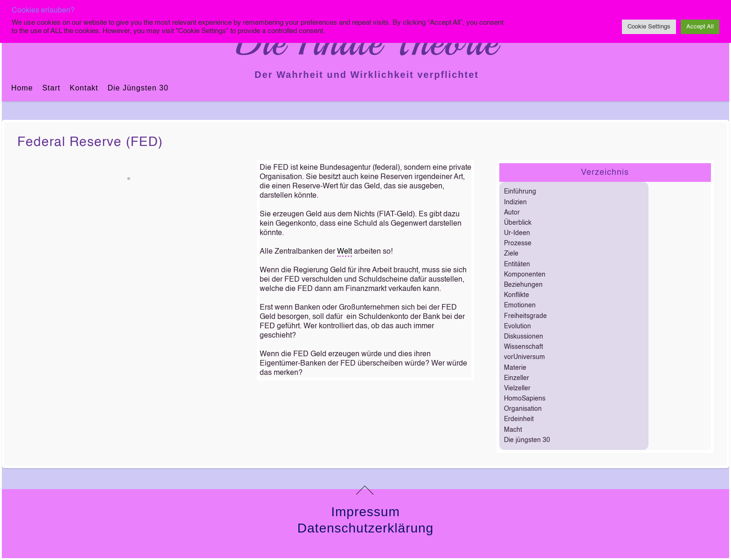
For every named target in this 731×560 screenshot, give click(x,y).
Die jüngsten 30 (138, 88)
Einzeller (517, 378)
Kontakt (84, 88)
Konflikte (517, 295)
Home (22, 88)
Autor (512, 213)
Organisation (523, 409)
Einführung (520, 192)
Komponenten (525, 275)
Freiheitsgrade (525, 316)
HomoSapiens (525, 399)
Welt (345, 252)
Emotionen (520, 305)
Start (52, 88)
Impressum (365, 512)
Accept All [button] (700, 27)
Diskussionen (524, 337)
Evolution (517, 326)
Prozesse (518, 243)
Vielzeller (517, 388)
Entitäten (517, 264)
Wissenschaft (524, 347)
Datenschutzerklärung (365, 528)
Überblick (518, 223)
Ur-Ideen (517, 233)
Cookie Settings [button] (649, 27)
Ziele (511, 254)
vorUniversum (524, 357)
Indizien (515, 202)
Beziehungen (523, 285)
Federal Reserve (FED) (90, 142)
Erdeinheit (519, 419)
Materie (515, 368)
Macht (513, 430)
